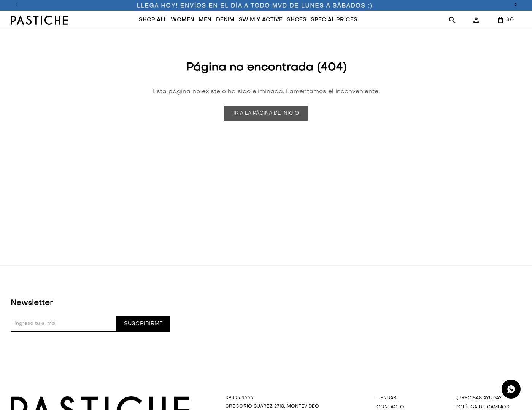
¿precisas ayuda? (479, 398)
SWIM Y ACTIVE (261, 20)
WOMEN (183, 20)
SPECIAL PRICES (334, 20)
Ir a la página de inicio (266, 114)
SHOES (297, 20)
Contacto (390, 407)
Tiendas (386, 398)
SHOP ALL (153, 20)
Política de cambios (482, 407)
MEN (205, 20)
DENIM (225, 20)
